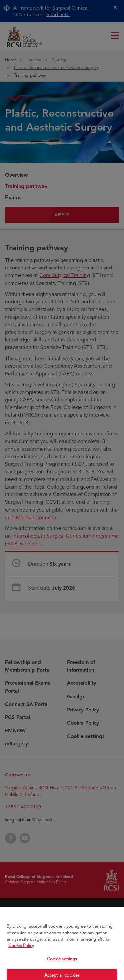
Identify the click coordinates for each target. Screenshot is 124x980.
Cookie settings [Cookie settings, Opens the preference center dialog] (62, 963)
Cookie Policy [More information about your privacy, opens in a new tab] (21, 950)
